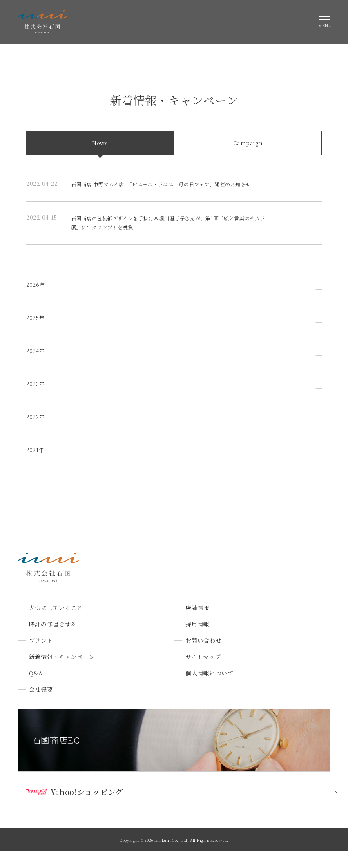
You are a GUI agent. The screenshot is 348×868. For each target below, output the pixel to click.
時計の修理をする (53, 641)
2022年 (36, 434)
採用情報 (197, 641)
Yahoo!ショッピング (87, 808)
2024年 (36, 368)
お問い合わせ (203, 657)
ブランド (41, 657)
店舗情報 (197, 625)
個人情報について (210, 690)
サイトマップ (203, 674)
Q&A (36, 690)
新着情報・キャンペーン (62, 674)
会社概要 (41, 706)
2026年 (36, 302)
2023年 (36, 401)
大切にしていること (56, 625)
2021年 (36, 467)
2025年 (36, 335)
